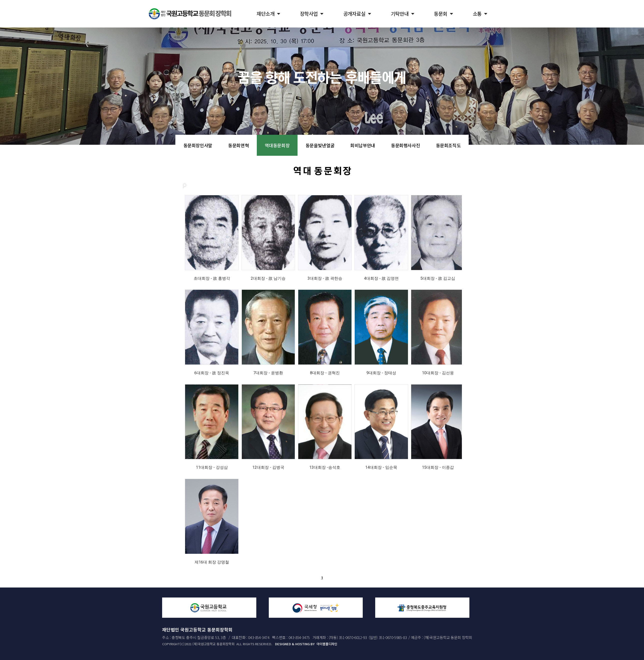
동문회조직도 (448, 145)
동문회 (443, 14)
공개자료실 (357, 14)
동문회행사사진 (405, 145)
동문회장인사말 (198, 145)
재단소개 (268, 14)
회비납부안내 (363, 145)
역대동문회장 (277, 145)
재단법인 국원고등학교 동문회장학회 (197, 629)
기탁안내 (402, 14)
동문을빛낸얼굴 (320, 145)
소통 (480, 14)
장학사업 (312, 14)
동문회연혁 (238, 145)
